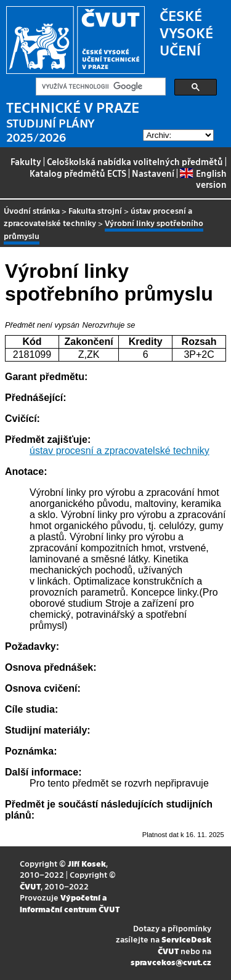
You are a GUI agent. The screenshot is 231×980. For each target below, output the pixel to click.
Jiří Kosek (87, 863)
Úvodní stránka (32, 210)
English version (203, 179)
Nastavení (153, 173)
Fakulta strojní (95, 210)
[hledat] (99, 87)
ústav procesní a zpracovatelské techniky (120, 451)
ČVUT (30, 886)
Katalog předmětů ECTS (78, 173)
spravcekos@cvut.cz (171, 962)
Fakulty (26, 161)
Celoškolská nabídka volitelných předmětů (135, 161)
